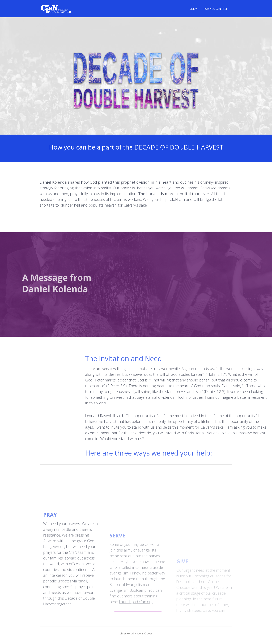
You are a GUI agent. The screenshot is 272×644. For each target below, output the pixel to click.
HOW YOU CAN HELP (216, 9)
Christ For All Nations (132, 633)
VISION (194, 9)
